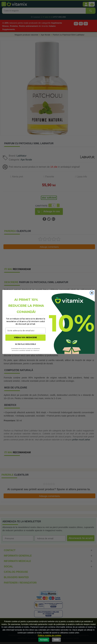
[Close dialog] (92, 293)
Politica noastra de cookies (50, 635)
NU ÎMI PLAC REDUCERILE (25, 344)
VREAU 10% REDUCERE (25, 338)
